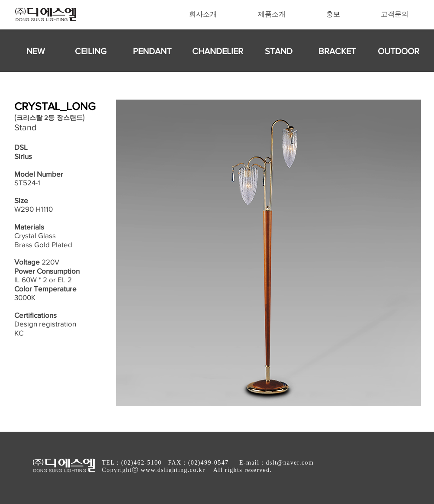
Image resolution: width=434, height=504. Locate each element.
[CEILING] (91, 51)
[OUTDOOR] (399, 51)
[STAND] (279, 51)
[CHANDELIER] (218, 51)
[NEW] (36, 51)
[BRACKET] (337, 51)
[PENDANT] (152, 51)
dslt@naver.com (290, 463)
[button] (203, 14)
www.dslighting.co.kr (173, 470)
